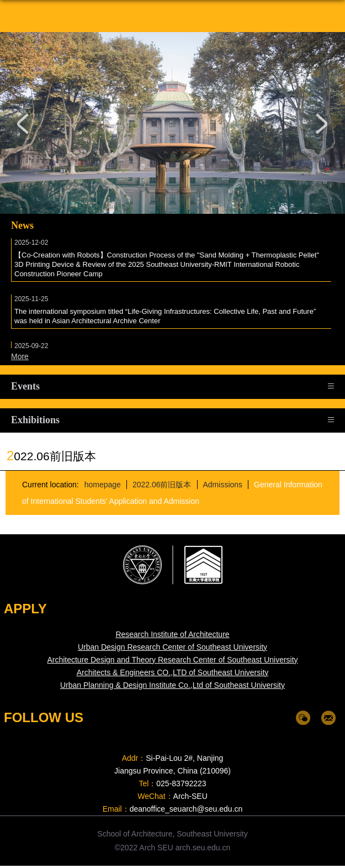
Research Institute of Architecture (172, 634)
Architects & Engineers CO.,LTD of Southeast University (173, 672)
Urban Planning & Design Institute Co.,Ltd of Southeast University (173, 685)
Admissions (222, 485)
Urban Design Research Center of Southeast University (173, 647)
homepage (102, 485)
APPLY (25, 609)
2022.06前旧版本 (161, 485)
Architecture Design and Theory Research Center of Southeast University (172, 660)
